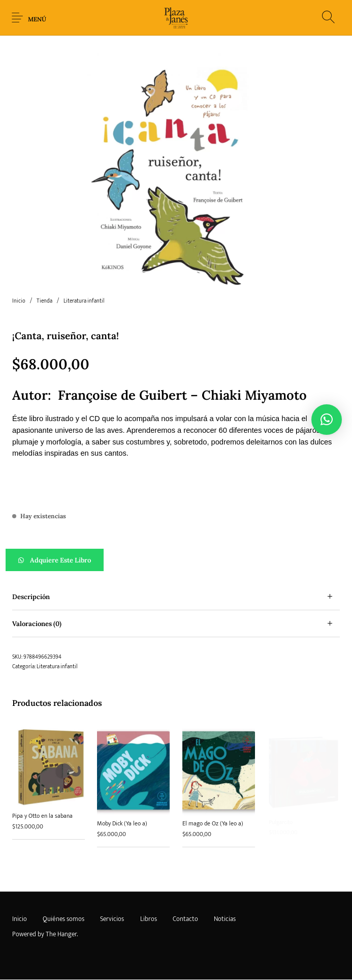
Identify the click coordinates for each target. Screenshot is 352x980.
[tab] (176, 597)
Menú (37, 19)
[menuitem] (19, 919)
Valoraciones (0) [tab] (37, 624)
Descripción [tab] (31, 597)
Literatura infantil (84, 301)
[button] (176, 560)
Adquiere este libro (60, 560)
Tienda (44, 301)
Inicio (19, 301)
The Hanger (61, 934)
